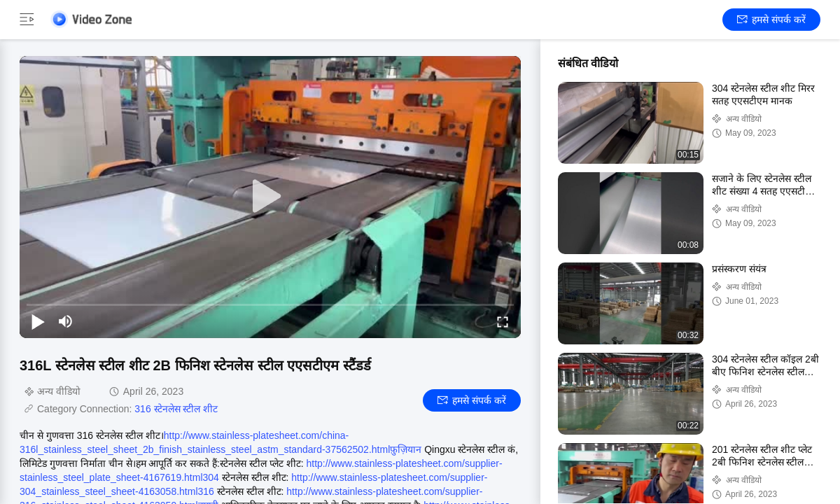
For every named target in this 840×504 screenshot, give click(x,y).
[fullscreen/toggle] (503, 321)
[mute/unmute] (66, 321)
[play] (270, 197)
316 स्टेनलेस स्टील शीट (176, 409)
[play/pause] (38, 321)
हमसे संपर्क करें (771, 20)
